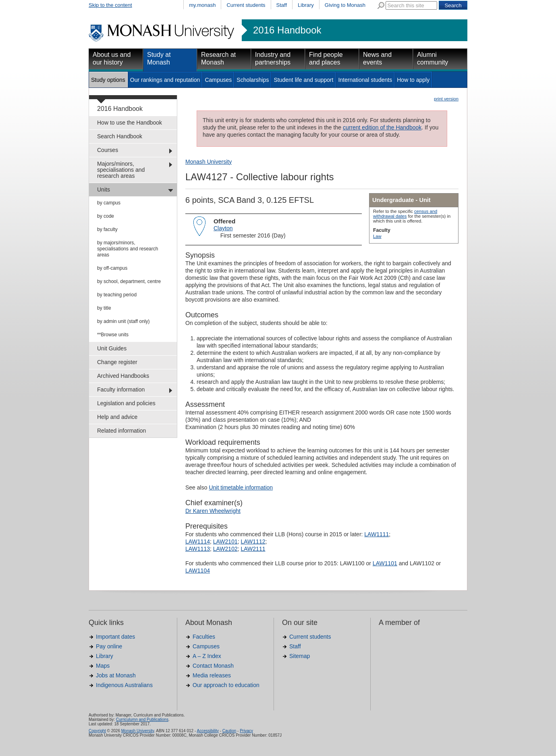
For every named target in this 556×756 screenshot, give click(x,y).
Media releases (212, 675)
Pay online (109, 646)
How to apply (413, 80)
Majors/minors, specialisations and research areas (121, 170)
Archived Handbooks (123, 376)
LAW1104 (198, 571)
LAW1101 (385, 563)
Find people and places (326, 58)
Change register (117, 362)
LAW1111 (377, 534)
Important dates (115, 637)
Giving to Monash (345, 5)
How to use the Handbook (130, 123)
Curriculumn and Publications (142, 720)
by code (106, 216)
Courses (108, 150)
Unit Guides (112, 348)
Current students (246, 5)
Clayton (223, 228)
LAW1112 (253, 541)
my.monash (202, 5)
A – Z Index (207, 656)
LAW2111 (253, 549)
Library (306, 5)
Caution (229, 731)
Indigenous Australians (124, 685)
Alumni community (433, 58)
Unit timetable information (241, 487)
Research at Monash (218, 58)
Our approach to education (226, 685)
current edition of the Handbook (382, 127)
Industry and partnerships (273, 58)
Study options (108, 80)
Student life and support (303, 80)
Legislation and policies (126, 403)
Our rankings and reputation (165, 80)
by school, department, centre (129, 281)
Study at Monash (159, 58)
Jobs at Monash (116, 675)
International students (365, 80)
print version (446, 99)
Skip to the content (110, 5)
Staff (282, 5)
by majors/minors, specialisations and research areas (128, 249)
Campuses (218, 80)
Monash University (208, 162)
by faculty (107, 229)
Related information (121, 431)
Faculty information (121, 389)
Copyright (97, 731)
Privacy (246, 731)
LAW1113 (198, 549)
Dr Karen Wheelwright (213, 511)
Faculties (204, 637)
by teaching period (117, 295)
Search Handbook (120, 136)
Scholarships (253, 80)
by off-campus (112, 268)
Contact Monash (213, 666)
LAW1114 (198, 541)
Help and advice (117, 417)
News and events (377, 58)
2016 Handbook (287, 30)
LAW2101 (225, 541)
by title (104, 308)
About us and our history (112, 58)
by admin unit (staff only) (123, 321)
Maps (103, 666)
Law (377, 236)
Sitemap (300, 656)
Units (104, 190)
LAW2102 (225, 549)
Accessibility (207, 731)
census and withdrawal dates (405, 214)
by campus (109, 203)
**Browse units (113, 335)
